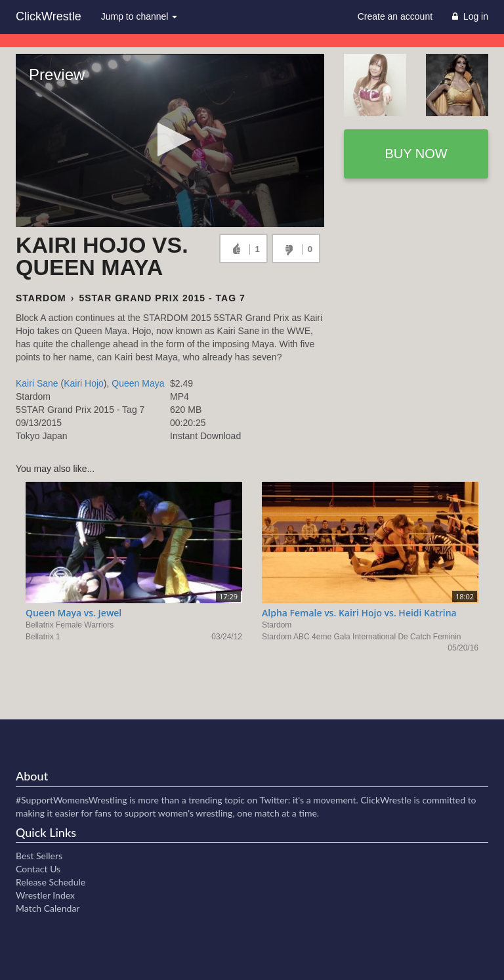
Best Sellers (39, 856)
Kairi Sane (37, 383)
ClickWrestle (49, 16)
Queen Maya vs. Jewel (73, 613)
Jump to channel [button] (139, 16)
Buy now (416, 154)
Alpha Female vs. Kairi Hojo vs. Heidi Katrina (359, 613)
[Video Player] (170, 140)
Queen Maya (138, 383)
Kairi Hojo (84, 383)
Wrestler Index (45, 895)
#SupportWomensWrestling (72, 800)
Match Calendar (48, 908)
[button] (170, 139)
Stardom (41, 298)
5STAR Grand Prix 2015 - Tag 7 (162, 298)
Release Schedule (51, 882)
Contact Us (38, 869)
